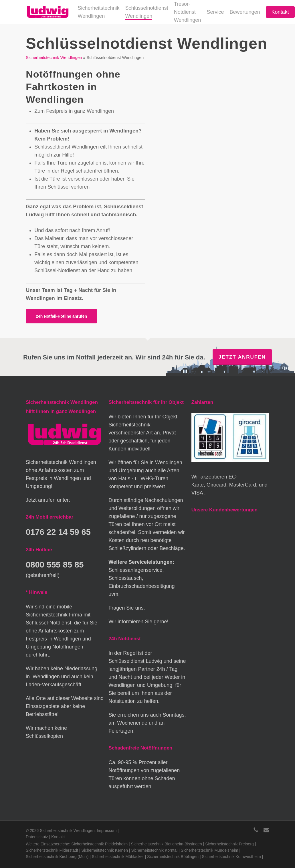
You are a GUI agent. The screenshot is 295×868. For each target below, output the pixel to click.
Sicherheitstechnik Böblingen (173, 857)
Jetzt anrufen (242, 357)
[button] (61, 316)
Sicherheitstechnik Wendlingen (54, 58)
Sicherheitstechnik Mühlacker (118, 857)
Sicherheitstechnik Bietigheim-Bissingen (167, 844)
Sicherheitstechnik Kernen (105, 850)
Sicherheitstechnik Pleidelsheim (99, 844)
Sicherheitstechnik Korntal (154, 850)
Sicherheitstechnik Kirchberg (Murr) (57, 857)
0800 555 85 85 (56, 564)
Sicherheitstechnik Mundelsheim (210, 850)
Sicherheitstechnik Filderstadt (52, 850)
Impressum (107, 831)
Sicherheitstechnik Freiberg (229, 844)
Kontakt (58, 837)
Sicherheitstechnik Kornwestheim (231, 857)
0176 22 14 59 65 (60, 532)
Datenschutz (37, 837)
